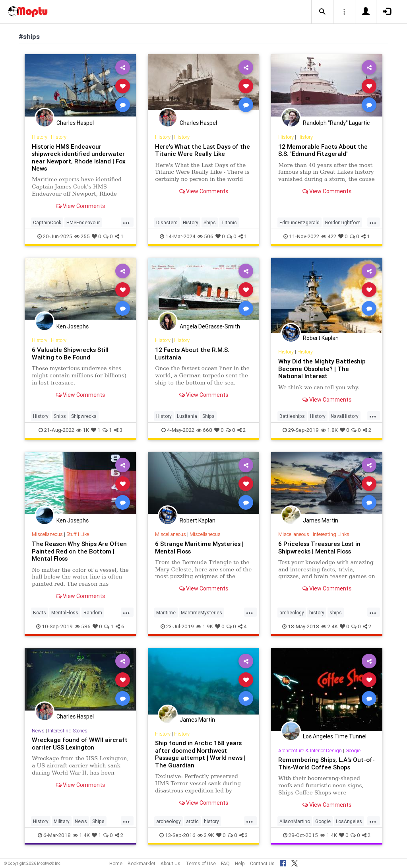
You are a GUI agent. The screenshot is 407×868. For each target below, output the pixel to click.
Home (116, 863)
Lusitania (187, 416)
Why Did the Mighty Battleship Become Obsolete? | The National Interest (322, 369)
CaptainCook (47, 222)
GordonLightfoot (342, 222)
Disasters (167, 222)
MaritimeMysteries (202, 613)
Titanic (229, 222)
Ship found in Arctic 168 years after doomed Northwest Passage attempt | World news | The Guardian (200, 754)
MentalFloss (65, 613)
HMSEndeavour (83, 222)
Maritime (166, 613)
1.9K (204, 626)
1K (83, 430)
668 (204, 430)
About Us (171, 863)
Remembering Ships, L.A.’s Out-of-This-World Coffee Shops (327, 763)
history (317, 613)
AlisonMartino (295, 821)
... (126, 222)
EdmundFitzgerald (299, 222)
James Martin (321, 520)
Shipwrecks (84, 416)
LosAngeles (349, 821)
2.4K (329, 626)
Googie (353, 751)
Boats (40, 613)
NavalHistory (345, 416)
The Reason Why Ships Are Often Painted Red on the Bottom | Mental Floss (79, 551)
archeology (292, 613)
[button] (322, 12)
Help (240, 863)
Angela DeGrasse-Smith (210, 326)
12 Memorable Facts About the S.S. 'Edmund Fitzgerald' (323, 150)
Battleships (292, 416)
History (40, 137)
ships (336, 613)
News (38, 731)
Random (93, 613)
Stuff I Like (78, 534)
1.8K (329, 430)
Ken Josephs (73, 326)
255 (82, 236)
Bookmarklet (141, 863)
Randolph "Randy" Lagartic (336, 123)
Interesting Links (331, 534)
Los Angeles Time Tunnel (335, 736)
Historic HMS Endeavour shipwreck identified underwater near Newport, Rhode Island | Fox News (79, 157)
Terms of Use (201, 863)
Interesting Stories (68, 731)
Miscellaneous (47, 534)
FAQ (225, 863)
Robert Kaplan (321, 338)
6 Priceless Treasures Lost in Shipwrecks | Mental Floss (319, 547)
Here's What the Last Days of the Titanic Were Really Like (203, 150)
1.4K (81, 835)
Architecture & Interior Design (310, 751)
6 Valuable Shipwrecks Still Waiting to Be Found (70, 353)
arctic (192, 821)
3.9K (206, 835)
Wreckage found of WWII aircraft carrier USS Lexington (80, 743)
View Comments (80, 206)
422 (329, 236)
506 (205, 236)
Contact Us (262, 863)
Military (62, 821)
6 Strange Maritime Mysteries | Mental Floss (199, 547)
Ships (210, 222)
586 (83, 626)
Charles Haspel (75, 123)
